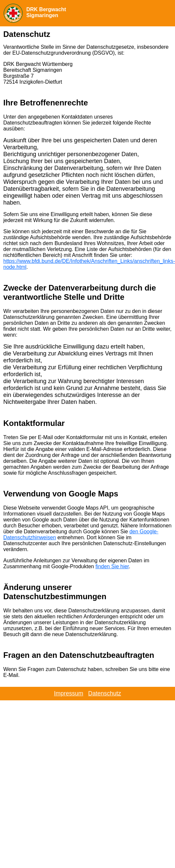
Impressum (69, 693)
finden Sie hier (112, 566)
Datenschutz (105, 693)
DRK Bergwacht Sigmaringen (46, 12)
